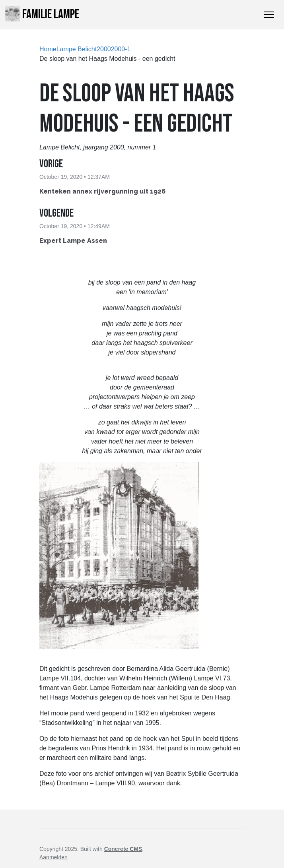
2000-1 (121, 49)
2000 (104, 49)
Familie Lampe (42, 14)
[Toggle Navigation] (269, 15)
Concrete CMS (123, 849)
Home (48, 49)
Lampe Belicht (77, 49)
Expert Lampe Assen (73, 241)
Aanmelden (53, 857)
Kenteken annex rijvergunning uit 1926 (102, 191)
